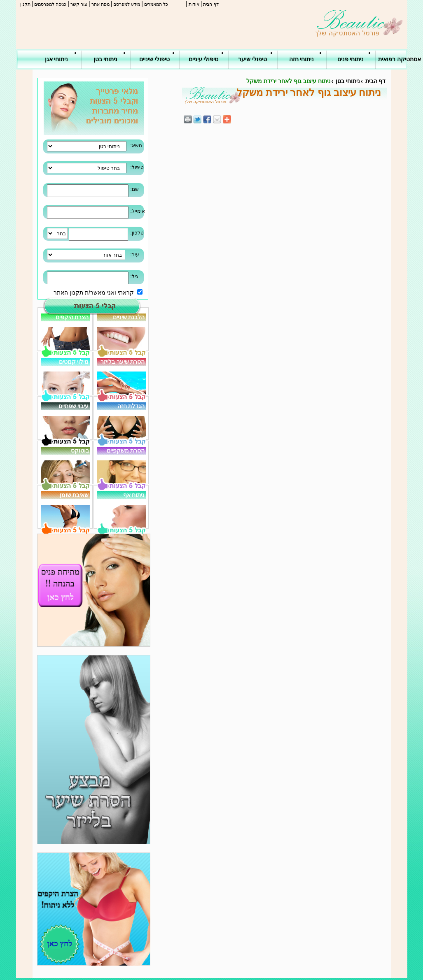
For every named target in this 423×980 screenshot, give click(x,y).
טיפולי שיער (252, 59)
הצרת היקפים (72, 317)
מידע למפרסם (127, 4)
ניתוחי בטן (106, 59)
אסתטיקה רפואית (400, 59)
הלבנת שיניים (129, 317)
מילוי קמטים (74, 362)
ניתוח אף (134, 495)
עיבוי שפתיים (74, 406)
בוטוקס (80, 451)
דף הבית (211, 4)
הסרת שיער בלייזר (123, 362)
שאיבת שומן (74, 495)
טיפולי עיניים (204, 59)
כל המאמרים (156, 4)
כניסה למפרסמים (50, 4)
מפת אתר (100, 4)
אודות (194, 4)
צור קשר (79, 4)
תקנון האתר (68, 293)
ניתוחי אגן (57, 59)
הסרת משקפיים (126, 451)
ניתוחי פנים (351, 59)
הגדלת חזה (131, 406)
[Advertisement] (398, 123)
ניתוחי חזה (302, 59)
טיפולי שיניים (154, 59)
